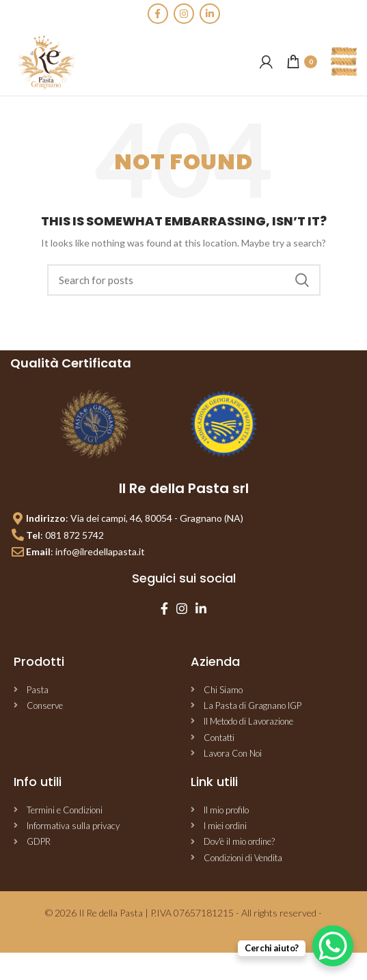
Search (302, 280)
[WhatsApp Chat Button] (333, 946)
